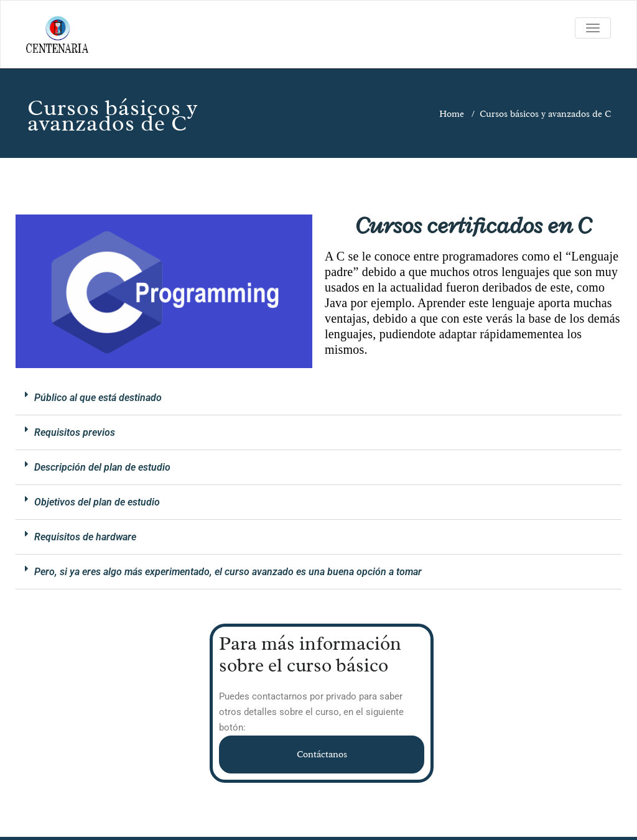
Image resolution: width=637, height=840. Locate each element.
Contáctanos (322, 755)
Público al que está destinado (98, 398)
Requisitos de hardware (85, 537)
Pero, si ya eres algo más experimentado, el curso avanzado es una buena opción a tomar (228, 572)
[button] (318, 398)
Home (452, 114)
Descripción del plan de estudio (102, 467)
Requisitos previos (75, 432)
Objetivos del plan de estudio (97, 502)
